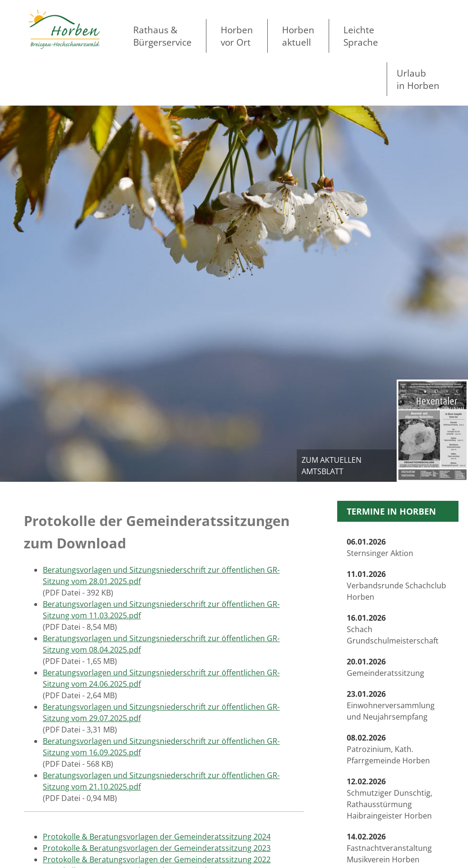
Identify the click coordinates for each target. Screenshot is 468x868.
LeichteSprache (361, 36)
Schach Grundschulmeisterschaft (393, 629)
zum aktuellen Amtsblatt (331, 466)
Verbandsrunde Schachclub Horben (396, 585)
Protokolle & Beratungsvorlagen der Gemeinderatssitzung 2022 (157, 859)
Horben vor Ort (237, 36)
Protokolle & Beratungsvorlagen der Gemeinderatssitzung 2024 (157, 837)
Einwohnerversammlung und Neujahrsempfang (391, 705)
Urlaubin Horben (418, 79)
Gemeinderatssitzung (385, 667)
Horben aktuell (298, 36)
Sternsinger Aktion (380, 547)
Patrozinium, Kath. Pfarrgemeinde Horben (388, 749)
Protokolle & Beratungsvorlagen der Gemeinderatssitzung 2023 (157, 848)
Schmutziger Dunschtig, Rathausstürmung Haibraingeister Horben (390, 799)
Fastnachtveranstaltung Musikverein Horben (389, 848)
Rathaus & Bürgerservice (162, 36)
